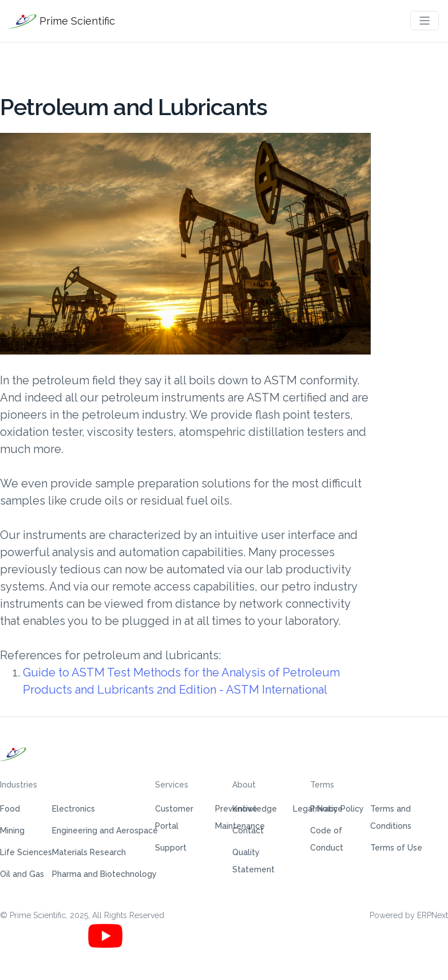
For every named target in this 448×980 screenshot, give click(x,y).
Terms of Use (396, 848)
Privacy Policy (337, 809)
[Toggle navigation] (425, 21)
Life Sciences (26, 852)
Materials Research (89, 852)
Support (171, 848)
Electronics (74, 809)
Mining (12, 831)
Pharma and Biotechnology (104, 874)
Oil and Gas (22, 874)
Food (10, 809)
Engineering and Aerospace (105, 831)
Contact (248, 831)
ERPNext (433, 915)
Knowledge (255, 809)
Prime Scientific (62, 21)
